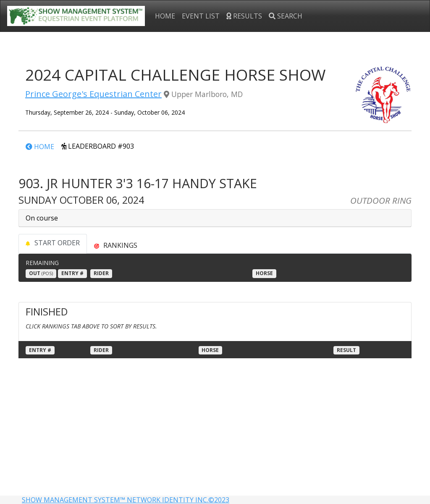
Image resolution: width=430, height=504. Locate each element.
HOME (165, 16)
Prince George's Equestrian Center (93, 94)
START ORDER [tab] (53, 243)
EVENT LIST (201, 16)
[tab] (116, 245)
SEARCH (286, 16)
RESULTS (244, 16)
